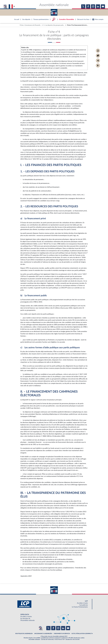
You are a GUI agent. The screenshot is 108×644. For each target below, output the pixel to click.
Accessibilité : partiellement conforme (44, 638)
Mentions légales (28, 638)
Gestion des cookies (79, 638)
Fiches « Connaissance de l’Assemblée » (31, 25)
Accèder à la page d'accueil (54, 12)
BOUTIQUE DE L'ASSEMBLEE (24, 634)
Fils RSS (71, 638)
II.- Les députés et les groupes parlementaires (54, 25)
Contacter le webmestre (61, 638)
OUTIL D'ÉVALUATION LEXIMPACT (82, 634)
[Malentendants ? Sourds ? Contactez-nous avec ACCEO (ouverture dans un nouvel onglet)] (40, 628)
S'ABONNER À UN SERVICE (61, 634)
